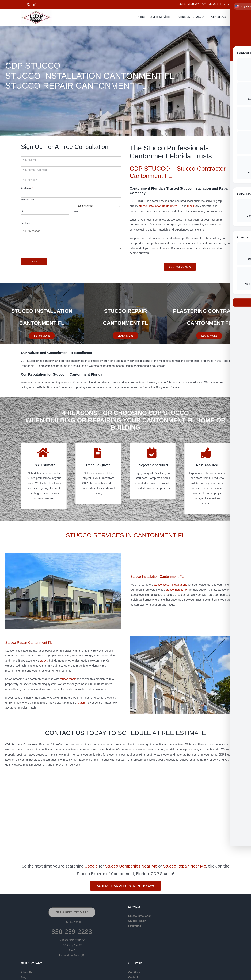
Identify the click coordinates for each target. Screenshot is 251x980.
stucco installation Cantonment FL (160, 206)
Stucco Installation (140, 916)
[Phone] (71, 180)
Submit (34, 261)
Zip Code (25, 223)
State (75, 211)
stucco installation (177, 590)
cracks (44, 661)
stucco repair (68, 679)
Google (91, 866)
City (23, 211)
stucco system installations (170, 585)
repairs (191, 206)
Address (27, 188)
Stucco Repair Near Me (185, 866)
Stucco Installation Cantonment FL (157, 577)
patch (81, 703)
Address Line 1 (28, 200)
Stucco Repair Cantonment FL (29, 643)
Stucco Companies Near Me (131, 866)
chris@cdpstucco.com (220, 4)
